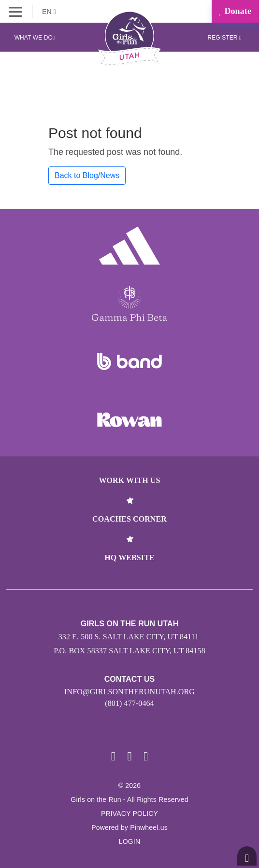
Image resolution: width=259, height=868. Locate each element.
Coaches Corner (129, 519)
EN (49, 12)
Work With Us (129, 480)
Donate (235, 11)
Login (130, 841)
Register (224, 38)
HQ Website (129, 558)
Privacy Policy (129, 813)
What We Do (35, 38)
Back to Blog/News (87, 175)
